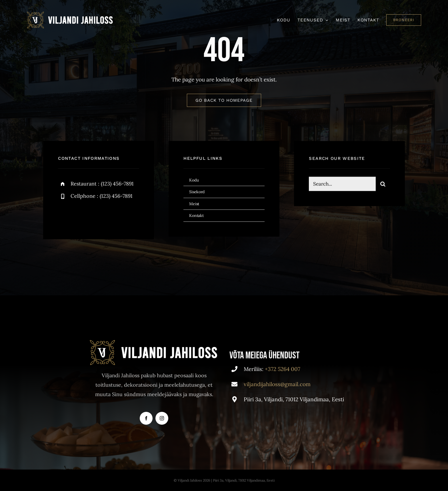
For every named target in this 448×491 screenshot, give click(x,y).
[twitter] (80, 215)
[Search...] (342, 185)
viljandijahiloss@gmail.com (277, 384)
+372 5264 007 (283, 369)
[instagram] (96, 215)
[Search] (383, 185)
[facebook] (64, 215)
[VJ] (70, 14)
